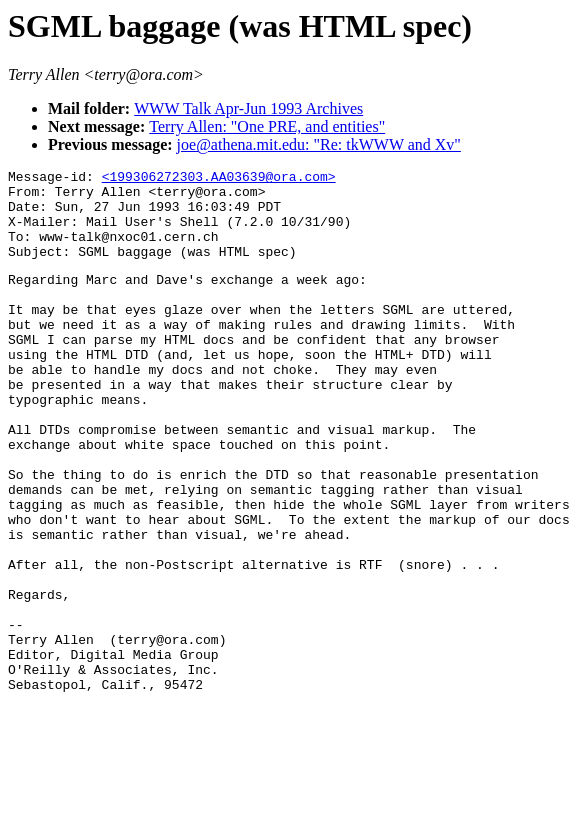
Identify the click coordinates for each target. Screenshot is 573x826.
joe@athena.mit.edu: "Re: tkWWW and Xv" (319, 144)
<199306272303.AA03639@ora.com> (219, 179)
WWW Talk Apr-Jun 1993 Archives (248, 108)
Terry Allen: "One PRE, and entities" (267, 126)
